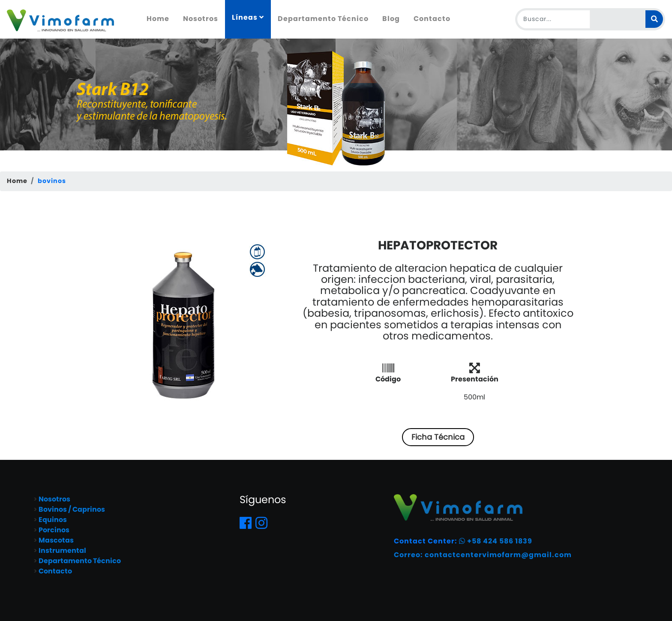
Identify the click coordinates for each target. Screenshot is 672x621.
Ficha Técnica (438, 437)
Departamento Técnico (323, 19)
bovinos (52, 181)
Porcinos (54, 530)
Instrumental (62, 550)
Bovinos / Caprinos (72, 509)
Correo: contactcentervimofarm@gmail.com (483, 555)
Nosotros (201, 19)
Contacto (432, 19)
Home (161, 18)
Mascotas (56, 540)
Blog (391, 19)
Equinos (53, 520)
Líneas (248, 17)
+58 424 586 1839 (496, 541)
